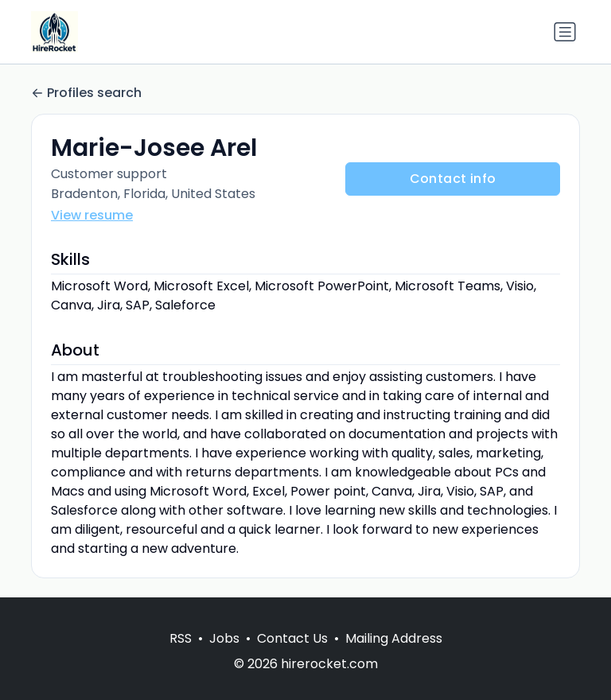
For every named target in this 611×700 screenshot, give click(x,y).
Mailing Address (394, 638)
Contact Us (292, 638)
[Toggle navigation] (565, 32)
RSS (181, 638)
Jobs (224, 638)
